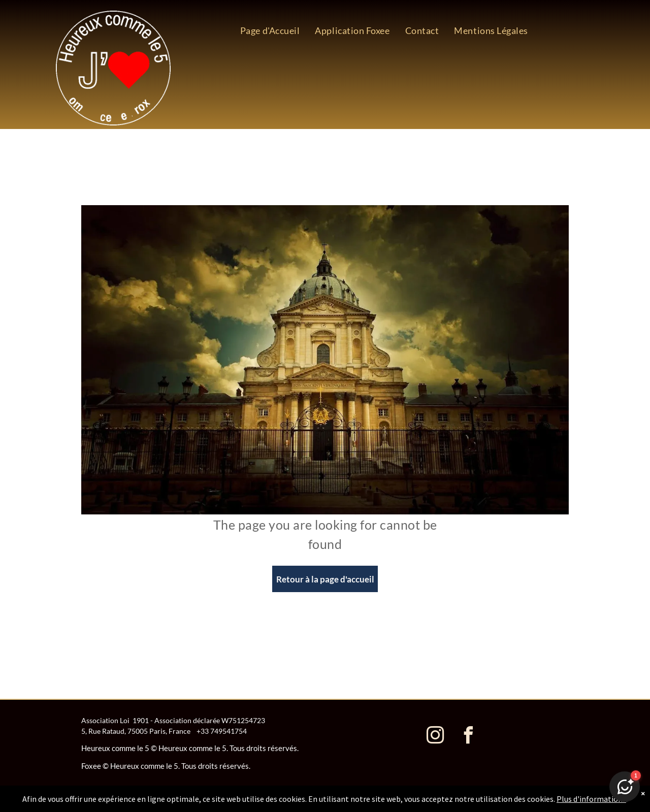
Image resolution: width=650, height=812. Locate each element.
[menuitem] (270, 30)
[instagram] (435, 737)
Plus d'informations (591, 799)
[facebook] (468, 737)
